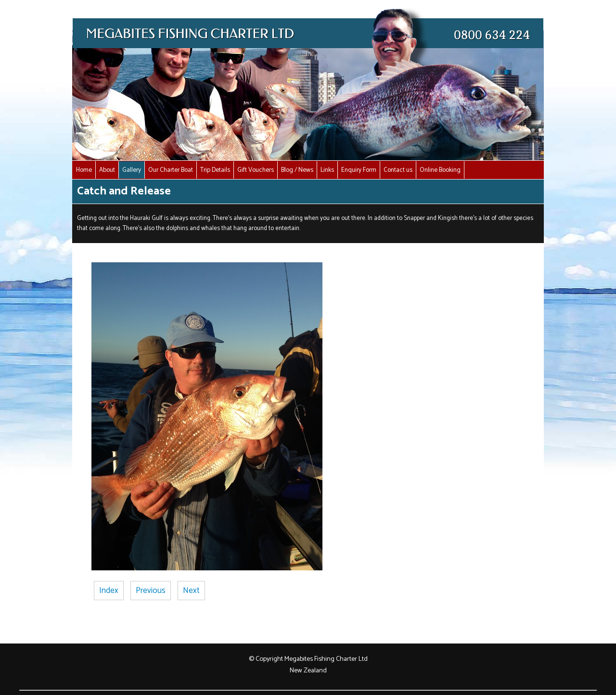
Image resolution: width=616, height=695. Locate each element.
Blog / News (297, 170)
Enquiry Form (359, 170)
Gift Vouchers (256, 170)
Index (109, 591)
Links (327, 170)
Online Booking (440, 170)
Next (191, 591)
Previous (151, 591)
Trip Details (215, 170)
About (107, 170)
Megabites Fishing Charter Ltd (326, 659)
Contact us (398, 170)
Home (84, 170)
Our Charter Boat (171, 170)
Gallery (132, 170)
